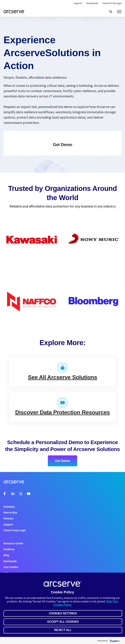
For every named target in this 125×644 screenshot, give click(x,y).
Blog (6, 555)
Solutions (9, 507)
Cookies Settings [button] (63, 613)
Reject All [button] (63, 630)
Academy (9, 549)
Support (78, 3)
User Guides (11, 567)
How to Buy (10, 513)
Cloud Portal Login (112, 3)
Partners (9, 519)
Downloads (92, 3)
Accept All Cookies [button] (63, 622)
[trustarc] (115, 641)
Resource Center (13, 543)
